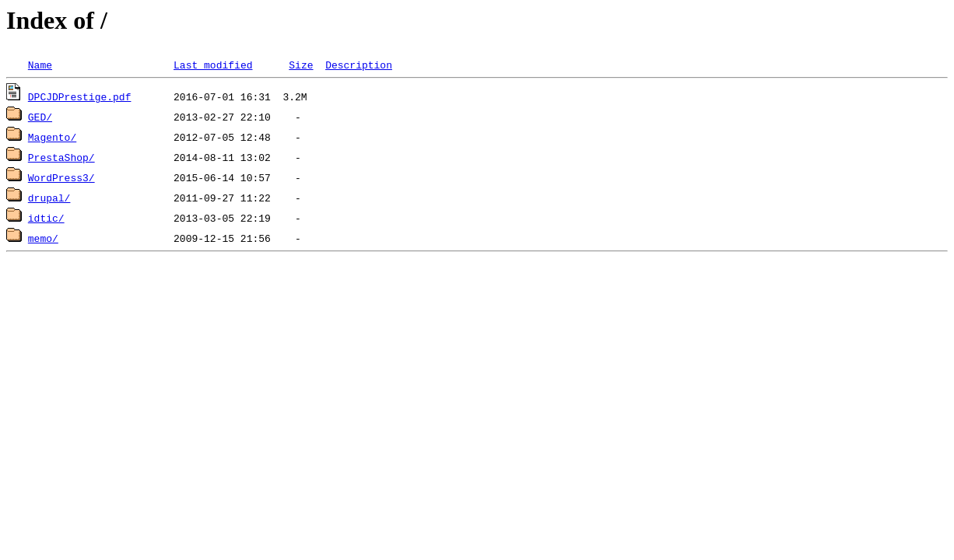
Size (301, 65)
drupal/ (49, 198)
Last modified (213, 65)
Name (40, 65)
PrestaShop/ (61, 157)
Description (359, 65)
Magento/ (52, 137)
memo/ (43, 238)
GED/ (40, 117)
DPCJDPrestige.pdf (80, 96)
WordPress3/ (61, 177)
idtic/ (46, 218)
